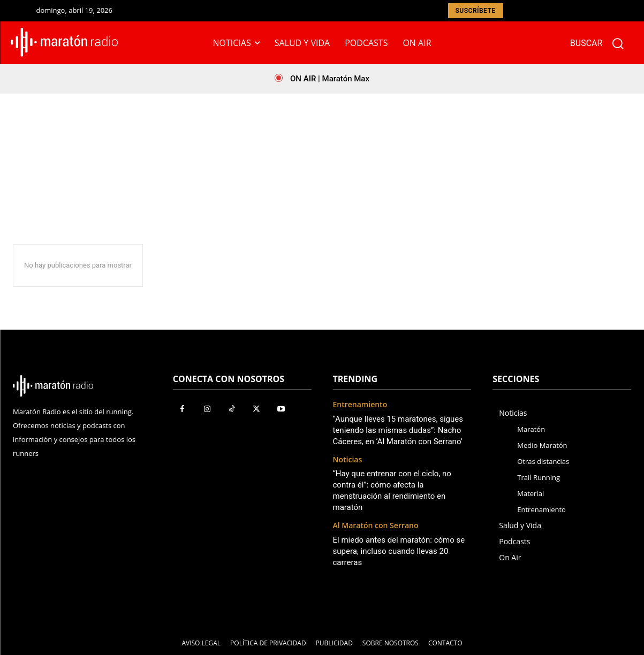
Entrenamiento (360, 405)
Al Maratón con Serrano (376, 526)
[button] (602, 43)
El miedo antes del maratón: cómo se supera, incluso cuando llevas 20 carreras (399, 551)
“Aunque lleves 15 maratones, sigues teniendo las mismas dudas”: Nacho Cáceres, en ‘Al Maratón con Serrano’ (398, 430)
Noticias (348, 460)
